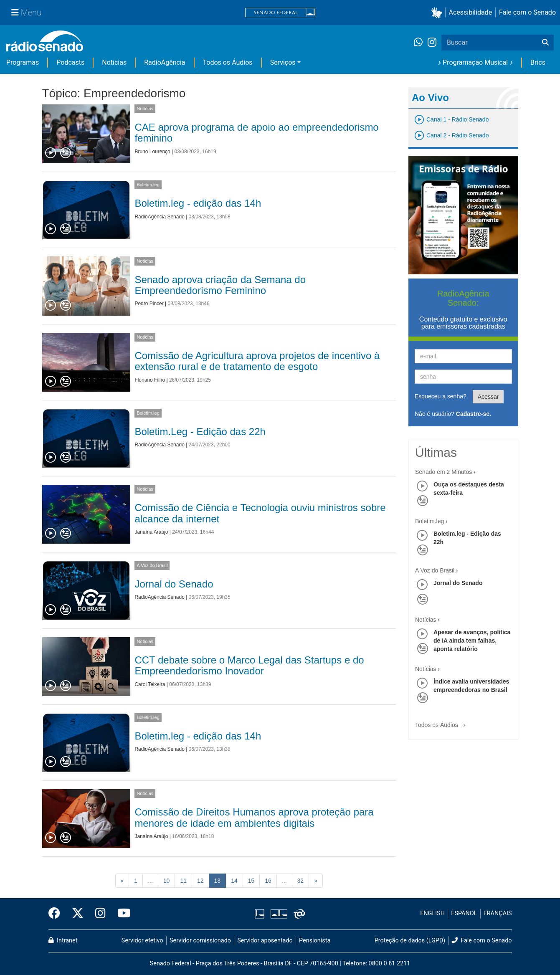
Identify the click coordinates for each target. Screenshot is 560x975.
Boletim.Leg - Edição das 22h (200, 432)
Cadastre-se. (474, 414)
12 (200, 881)
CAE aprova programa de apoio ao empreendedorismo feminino (256, 133)
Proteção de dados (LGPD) (410, 941)
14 (234, 881)
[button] (438, 13)
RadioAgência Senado (159, 217)
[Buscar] (545, 43)
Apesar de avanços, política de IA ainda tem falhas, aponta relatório (472, 641)
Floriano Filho (150, 380)
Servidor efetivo (142, 941)
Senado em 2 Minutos (443, 472)
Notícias (114, 62)
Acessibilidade (471, 12)
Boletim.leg (148, 185)
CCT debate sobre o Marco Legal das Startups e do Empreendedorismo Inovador (249, 665)
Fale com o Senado (527, 12)
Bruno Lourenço (152, 152)
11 (183, 881)
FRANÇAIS (498, 913)
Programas (23, 62)
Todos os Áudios (228, 62)
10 (167, 881)
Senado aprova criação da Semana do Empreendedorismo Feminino (220, 285)
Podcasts (70, 62)
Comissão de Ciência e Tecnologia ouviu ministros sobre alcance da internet (260, 513)
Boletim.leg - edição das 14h (198, 203)
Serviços (283, 62)
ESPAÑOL (464, 913)
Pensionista (315, 941)
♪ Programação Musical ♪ (475, 62)
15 (251, 881)
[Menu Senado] (26, 13)
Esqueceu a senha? (441, 396)
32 (301, 881)
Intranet (63, 941)
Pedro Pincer (149, 304)
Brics (538, 62)
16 (268, 881)
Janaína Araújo (151, 532)
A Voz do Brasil (152, 565)
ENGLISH (432, 913)
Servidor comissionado (200, 941)
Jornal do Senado (174, 584)
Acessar (488, 397)
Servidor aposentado (265, 941)
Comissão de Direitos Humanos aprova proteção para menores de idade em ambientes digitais (254, 817)
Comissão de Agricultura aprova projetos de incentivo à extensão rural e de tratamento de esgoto (257, 361)
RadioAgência (165, 62)
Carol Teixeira (150, 684)
